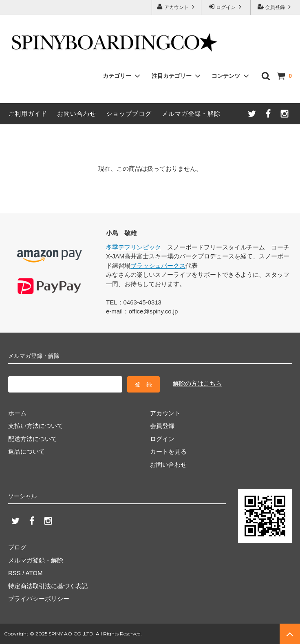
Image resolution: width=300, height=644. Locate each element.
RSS (14, 573)
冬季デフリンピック (133, 247)
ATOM (34, 573)
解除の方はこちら (197, 383)
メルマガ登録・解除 (191, 114)
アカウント (177, 7)
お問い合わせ (77, 114)
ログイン (226, 7)
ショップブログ (129, 114)
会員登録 (275, 7)
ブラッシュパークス (158, 266)
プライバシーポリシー (39, 599)
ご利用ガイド (28, 114)
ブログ (17, 547)
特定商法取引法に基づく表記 (48, 586)
